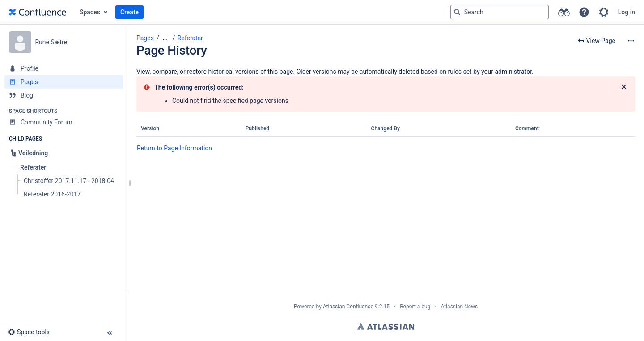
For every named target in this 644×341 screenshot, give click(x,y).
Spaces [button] (90, 12)
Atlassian (386, 326)
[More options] (631, 41)
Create (129, 12)
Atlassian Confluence (348, 307)
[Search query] (500, 12)
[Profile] (64, 68)
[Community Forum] (64, 122)
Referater (190, 38)
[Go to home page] (38, 12)
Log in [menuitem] (627, 12)
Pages (145, 38)
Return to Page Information (174, 148)
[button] (584, 12)
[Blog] (64, 95)
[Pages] (64, 82)
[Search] (457, 12)
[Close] (624, 87)
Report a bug (415, 307)
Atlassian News (460, 307)
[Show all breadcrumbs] (165, 38)
